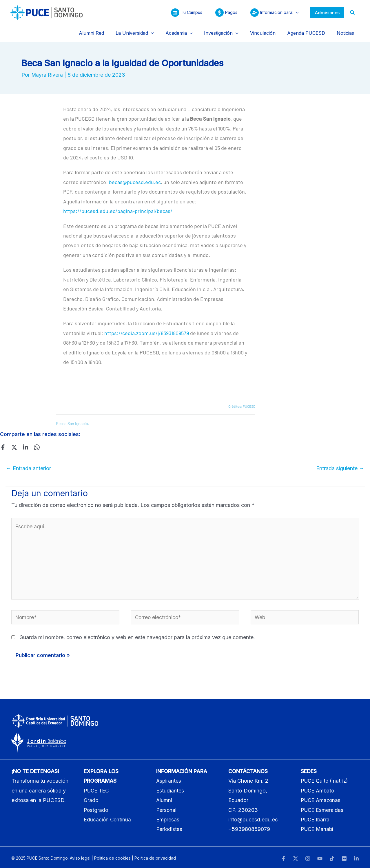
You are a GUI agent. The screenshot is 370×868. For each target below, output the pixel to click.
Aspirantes (169, 779)
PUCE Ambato (318, 789)
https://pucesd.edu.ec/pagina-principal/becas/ (118, 205)
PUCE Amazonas (321, 799)
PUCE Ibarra (316, 818)
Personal (167, 808)
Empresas (168, 818)
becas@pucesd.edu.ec (135, 176)
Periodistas (169, 828)
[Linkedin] (23, 441)
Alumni (164, 799)
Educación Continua (108, 818)
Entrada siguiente (340, 462)
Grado (91, 799)
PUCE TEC (97, 789)
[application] (294, 12)
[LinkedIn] (356, 857)
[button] (327, 13)
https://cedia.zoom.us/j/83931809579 (147, 327)
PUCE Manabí (318, 828)
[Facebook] (3, 441)
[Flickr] (344, 857)
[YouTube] (320, 857)
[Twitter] (13, 441)
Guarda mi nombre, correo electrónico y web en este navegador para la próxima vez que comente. (137, 636)
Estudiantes (170, 789)
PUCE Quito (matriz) (325, 779)
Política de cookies (112, 856)
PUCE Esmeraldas (322, 808)
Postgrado (96, 808)
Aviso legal (80, 856)
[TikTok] (332, 857)
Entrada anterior (29, 462)
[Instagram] (308, 857)
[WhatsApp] (33, 441)
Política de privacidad (155, 856)
